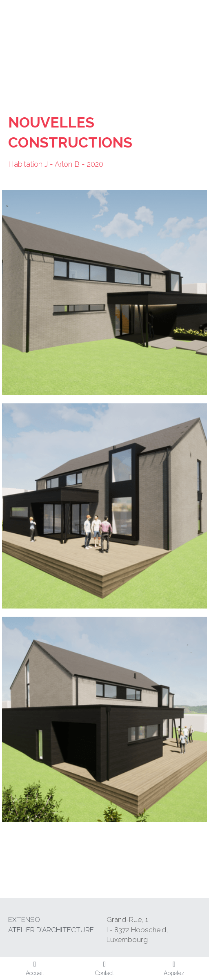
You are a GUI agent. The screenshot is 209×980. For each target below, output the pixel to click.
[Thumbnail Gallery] (104, 293)
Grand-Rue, (126, 920)
